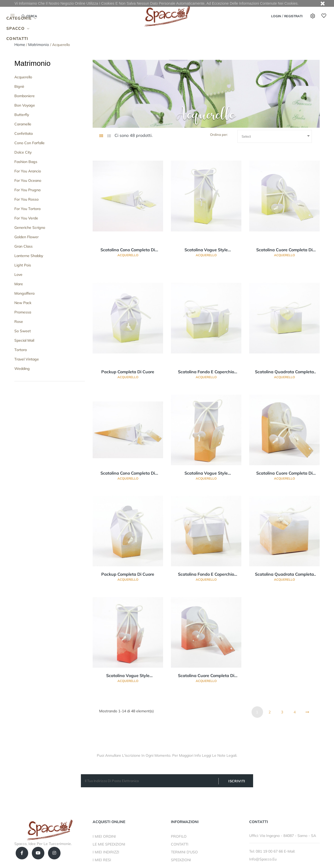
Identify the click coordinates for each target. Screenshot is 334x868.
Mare (19, 284)
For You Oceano (28, 180)
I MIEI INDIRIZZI (106, 852)
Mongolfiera (24, 293)
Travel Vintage (27, 359)
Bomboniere (25, 96)
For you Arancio (28, 171)
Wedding (22, 369)
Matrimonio (32, 63)
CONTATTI (180, 844)
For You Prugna (27, 190)
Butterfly (22, 115)
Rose (19, 322)
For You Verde (26, 218)
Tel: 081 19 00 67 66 (267, 851)
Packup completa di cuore (128, 372)
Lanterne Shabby (29, 256)
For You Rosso (26, 199)
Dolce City (23, 152)
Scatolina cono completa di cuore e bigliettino (128, 250)
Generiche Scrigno (30, 228)
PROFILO (179, 836)
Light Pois (23, 265)
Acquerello (23, 77)
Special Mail (24, 340)
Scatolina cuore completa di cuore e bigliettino (284, 250)
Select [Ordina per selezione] (277, 136)
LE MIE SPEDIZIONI (109, 844)
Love (18, 275)
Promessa (23, 312)
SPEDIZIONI (181, 860)
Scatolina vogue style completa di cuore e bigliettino (206, 250)
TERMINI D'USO (184, 852)
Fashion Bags (26, 162)
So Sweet (23, 331)
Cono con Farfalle (29, 143)
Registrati (293, 16)
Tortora (20, 350)
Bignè (19, 86)
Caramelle (23, 124)
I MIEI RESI (102, 860)
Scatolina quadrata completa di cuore (284, 372)
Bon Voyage (25, 105)
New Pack (23, 303)
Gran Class (23, 246)
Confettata (23, 133)
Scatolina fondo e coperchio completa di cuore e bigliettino (206, 372)
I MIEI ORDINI (104, 836)
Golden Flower (26, 237)
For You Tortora (27, 209)
